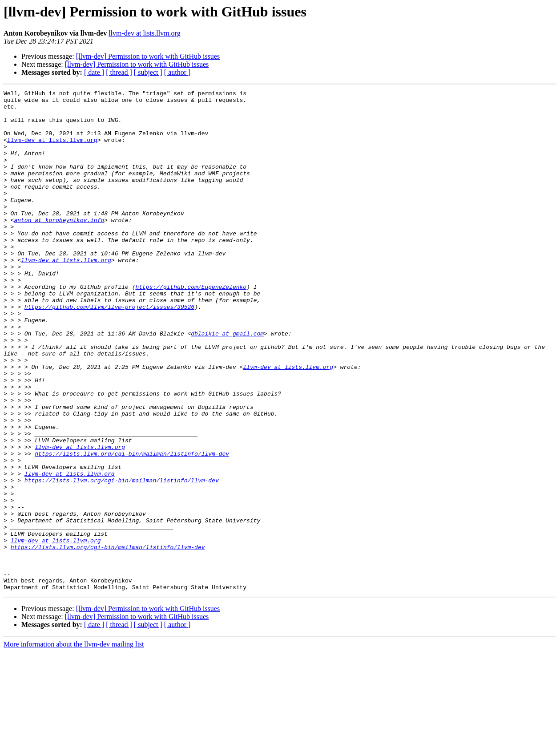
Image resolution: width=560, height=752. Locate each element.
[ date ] (94, 72)
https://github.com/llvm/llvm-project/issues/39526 (109, 351)
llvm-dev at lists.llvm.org (144, 33)
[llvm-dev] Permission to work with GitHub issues (148, 56)
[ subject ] (148, 72)
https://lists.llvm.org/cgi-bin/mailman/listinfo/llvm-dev (132, 527)
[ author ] (177, 72)
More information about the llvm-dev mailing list (74, 744)
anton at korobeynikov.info (59, 247)
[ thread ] (119, 72)
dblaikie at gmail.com (227, 383)
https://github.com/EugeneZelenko (191, 327)
